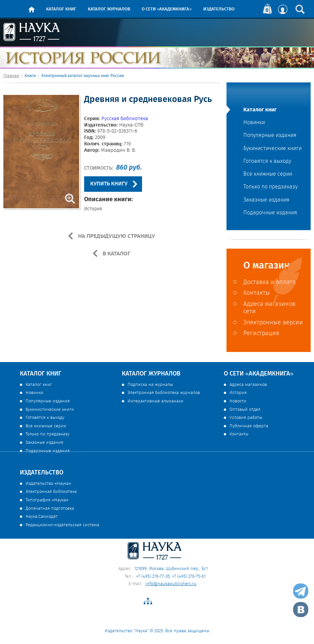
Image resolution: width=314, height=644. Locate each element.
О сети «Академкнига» (167, 9)
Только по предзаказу (270, 187)
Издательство (219, 9)
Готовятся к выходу (267, 162)
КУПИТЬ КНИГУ (109, 184)
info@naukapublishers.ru (171, 584)
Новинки (254, 123)
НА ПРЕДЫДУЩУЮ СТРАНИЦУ (116, 236)
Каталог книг (61, 9)
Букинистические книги (272, 149)
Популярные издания (270, 136)
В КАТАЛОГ (116, 254)
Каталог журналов (109, 9)
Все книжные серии (268, 174)
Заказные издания (266, 200)
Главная (11, 76)
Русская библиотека (125, 119)
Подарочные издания (270, 213)
